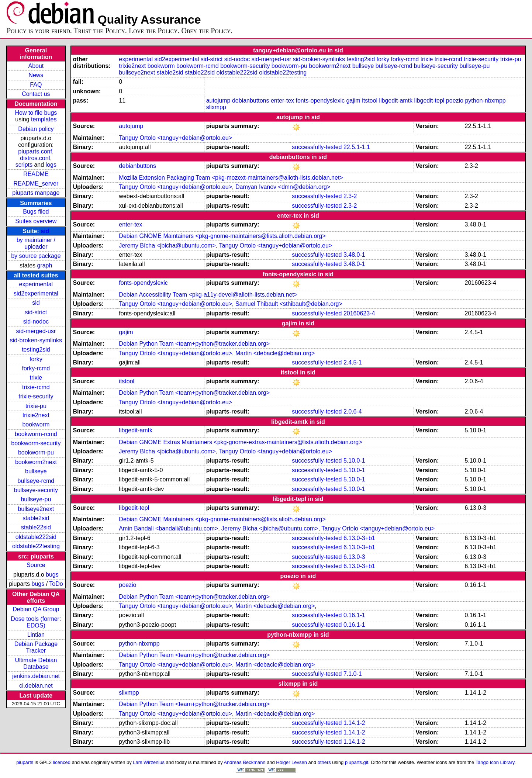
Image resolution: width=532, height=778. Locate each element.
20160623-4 (359, 313)
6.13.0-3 (354, 557)
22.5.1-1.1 (357, 147)
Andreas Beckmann (245, 762)
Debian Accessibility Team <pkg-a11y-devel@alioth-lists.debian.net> (208, 295)
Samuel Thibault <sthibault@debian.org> (289, 304)
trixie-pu (36, 406)
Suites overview (36, 221)
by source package (36, 256)
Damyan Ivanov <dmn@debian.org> (283, 187)
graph (44, 265)
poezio (455, 101)
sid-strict (36, 312)
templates (44, 119)
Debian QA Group (36, 609)
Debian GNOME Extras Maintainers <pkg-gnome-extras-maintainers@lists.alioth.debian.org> (240, 442)
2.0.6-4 (353, 412)
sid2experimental (36, 293)
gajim (353, 101)
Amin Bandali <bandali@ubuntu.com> (168, 528)
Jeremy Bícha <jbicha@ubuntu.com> (167, 245)
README (36, 174)
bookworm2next (36, 462)
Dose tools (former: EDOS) (36, 622)
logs (51, 165)
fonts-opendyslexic (320, 101)
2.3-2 (350, 196)
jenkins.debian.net (36, 676)
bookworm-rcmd (36, 434)
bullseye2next (36, 509)
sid (45, 231)
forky (36, 359)
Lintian (36, 635)
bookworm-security (36, 443)
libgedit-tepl (429, 101)
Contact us (36, 94)
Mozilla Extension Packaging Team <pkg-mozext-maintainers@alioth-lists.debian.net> (231, 178)
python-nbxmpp (485, 101)
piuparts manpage (36, 193)
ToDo (56, 584)
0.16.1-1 (354, 615)
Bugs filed (36, 212)
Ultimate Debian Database (36, 663)
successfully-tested (317, 147)
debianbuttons (251, 101)
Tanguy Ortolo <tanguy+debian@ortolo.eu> (175, 138)
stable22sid (36, 527)
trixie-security (36, 396)
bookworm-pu (36, 452)
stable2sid (36, 518)
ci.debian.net (36, 686)
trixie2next (36, 415)
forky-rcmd (36, 368)
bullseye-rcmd (36, 481)
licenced (62, 762)
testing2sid (36, 350)
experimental (36, 284)
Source (36, 565)
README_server (36, 184)
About (36, 66)
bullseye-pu (36, 499)
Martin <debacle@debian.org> (275, 353)
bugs (52, 575)
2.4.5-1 (353, 362)
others (324, 762)
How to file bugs (36, 113)
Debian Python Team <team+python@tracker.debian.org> (194, 344)
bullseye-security (36, 490)
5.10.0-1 (354, 461)
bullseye (36, 471)
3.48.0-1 (354, 255)
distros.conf (35, 158)
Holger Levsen (291, 762)
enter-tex (282, 101)
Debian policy (36, 129)
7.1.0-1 (353, 674)
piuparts (25, 762)
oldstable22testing (36, 546)
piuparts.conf (35, 151)
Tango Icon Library (495, 762)
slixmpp (216, 107)
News (36, 75)
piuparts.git (357, 762)
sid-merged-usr (36, 331)
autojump (218, 101)
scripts (24, 165)
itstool (370, 101)
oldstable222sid (36, 537)
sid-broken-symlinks (36, 340)
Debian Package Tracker (36, 647)
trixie (36, 378)
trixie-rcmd (36, 387)
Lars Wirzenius (149, 762)
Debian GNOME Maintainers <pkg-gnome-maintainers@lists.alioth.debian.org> (222, 236)
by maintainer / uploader (36, 243)
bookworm (36, 424)
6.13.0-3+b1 (359, 538)
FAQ (36, 85)
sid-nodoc (36, 321)
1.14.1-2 (354, 723)
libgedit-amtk (396, 101)
